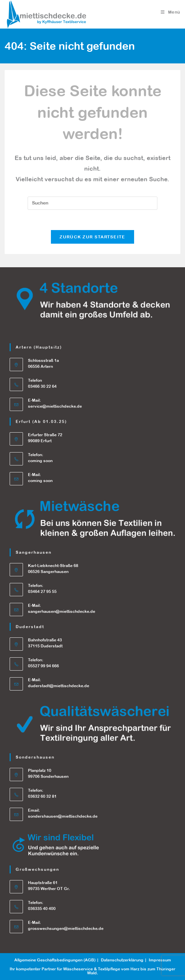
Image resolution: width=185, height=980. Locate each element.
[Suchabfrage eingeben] (92, 203)
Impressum (160, 960)
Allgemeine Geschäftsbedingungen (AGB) (55, 960)
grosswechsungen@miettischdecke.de (66, 929)
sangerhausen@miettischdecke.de (62, 612)
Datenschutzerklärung (122, 960)
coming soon (40, 481)
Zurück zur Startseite (92, 237)
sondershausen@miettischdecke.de (63, 816)
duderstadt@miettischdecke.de (59, 686)
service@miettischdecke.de (55, 406)
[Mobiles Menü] (171, 12)
